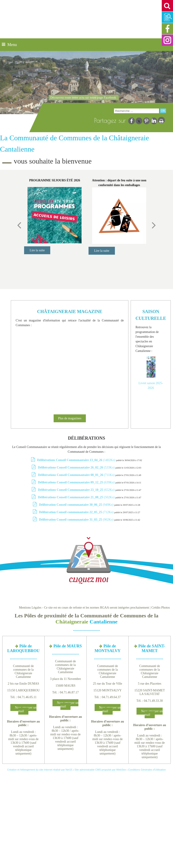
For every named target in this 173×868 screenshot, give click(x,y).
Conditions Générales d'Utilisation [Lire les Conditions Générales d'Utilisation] (147, 770)
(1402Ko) (77, 460)
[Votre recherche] (137, 111)
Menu (12, 45)
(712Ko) (77, 512)
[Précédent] (19, 225)
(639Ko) (77, 482)
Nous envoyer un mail (26, 709)
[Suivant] (154, 225)
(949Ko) (77, 505)
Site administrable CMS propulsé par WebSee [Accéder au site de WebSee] (100, 770)
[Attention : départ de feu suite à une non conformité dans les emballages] (119, 216)
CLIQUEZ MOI (89, 560)
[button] (167, 6)
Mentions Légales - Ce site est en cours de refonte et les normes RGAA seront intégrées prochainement (84, 608)
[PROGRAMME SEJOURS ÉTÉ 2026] (55, 215)
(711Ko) (76, 475)
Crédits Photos (161, 608)
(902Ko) (77, 520)
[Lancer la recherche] (163, 111)
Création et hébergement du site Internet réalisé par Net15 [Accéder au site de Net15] (40, 770)
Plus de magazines (70, 418)
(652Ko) (77, 490)
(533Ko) (77, 467)
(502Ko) (77, 497)
